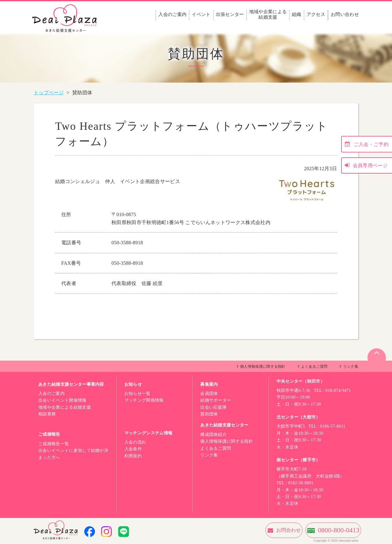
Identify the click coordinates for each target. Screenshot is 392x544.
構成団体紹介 (213, 435)
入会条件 (133, 449)
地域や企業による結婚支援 (268, 14)
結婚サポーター (216, 400)
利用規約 (133, 456)
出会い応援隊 (213, 407)
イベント (201, 14)
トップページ (49, 93)
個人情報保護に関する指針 (263, 366)
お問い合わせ (345, 14)
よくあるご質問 (314, 366)
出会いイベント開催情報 (62, 400)
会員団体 (209, 394)
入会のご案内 (172, 14)
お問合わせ (255, 530)
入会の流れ (135, 442)
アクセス (316, 14)
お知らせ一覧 (138, 394)
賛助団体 (209, 414)
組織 (297, 14)
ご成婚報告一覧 (54, 444)
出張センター (230, 14)
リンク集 (351, 366)
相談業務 (47, 414)
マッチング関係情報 (144, 400)
